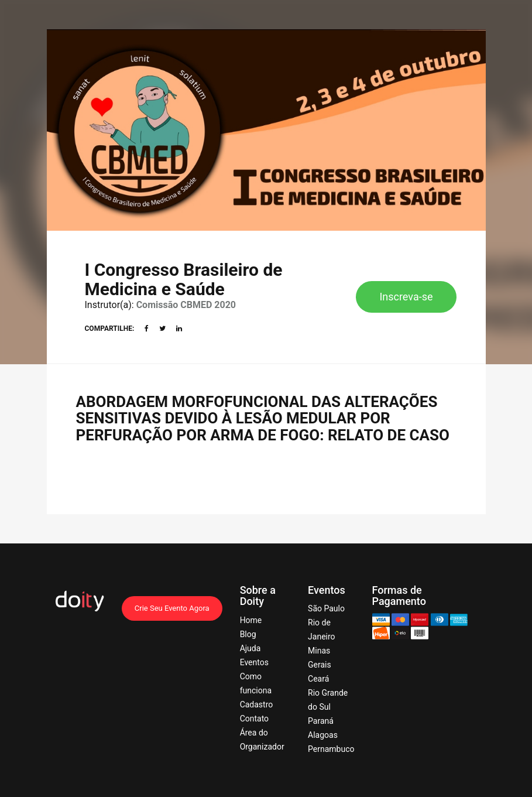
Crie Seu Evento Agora (172, 608)
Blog (248, 634)
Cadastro (257, 704)
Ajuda (250, 648)
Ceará (318, 679)
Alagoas (323, 735)
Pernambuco (331, 749)
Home (251, 620)
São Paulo (326, 608)
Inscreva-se (406, 297)
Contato (254, 719)
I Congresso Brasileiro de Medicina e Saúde (184, 279)
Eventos (254, 662)
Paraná (321, 721)
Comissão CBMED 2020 (186, 305)
